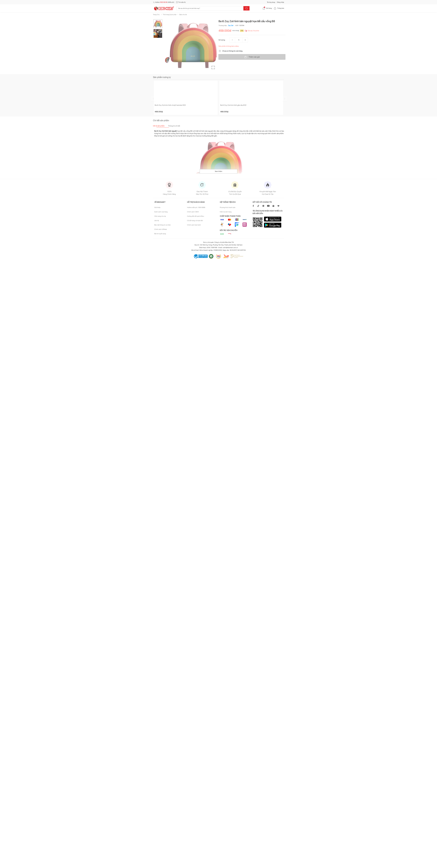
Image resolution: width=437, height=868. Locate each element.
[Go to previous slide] (153, 99)
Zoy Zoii (230, 25)
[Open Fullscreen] (213, 67)
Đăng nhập (280, 2)
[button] (191, 45)
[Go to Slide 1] (158, 24)
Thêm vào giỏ (252, 57)
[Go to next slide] (284, 99)
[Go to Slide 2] (158, 34)
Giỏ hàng (267, 8)
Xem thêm (218, 171)
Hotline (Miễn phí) (164, 2)
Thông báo (279, 8)
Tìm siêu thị (181, 2)
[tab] (160, 126)
